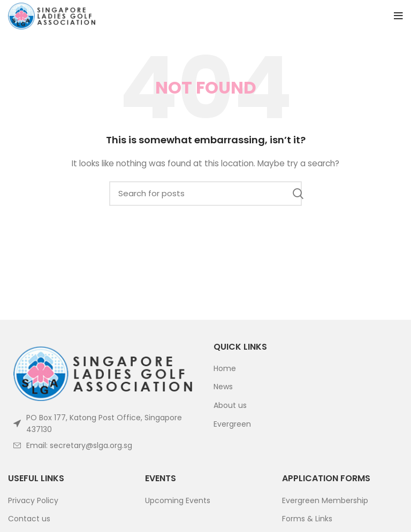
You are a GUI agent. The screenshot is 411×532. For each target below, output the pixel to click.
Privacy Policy (33, 501)
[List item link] (103, 445)
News (223, 387)
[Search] (205, 194)
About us (230, 406)
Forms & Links (307, 519)
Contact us (29, 519)
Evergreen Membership (325, 501)
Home (225, 369)
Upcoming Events (178, 501)
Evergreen (232, 424)
